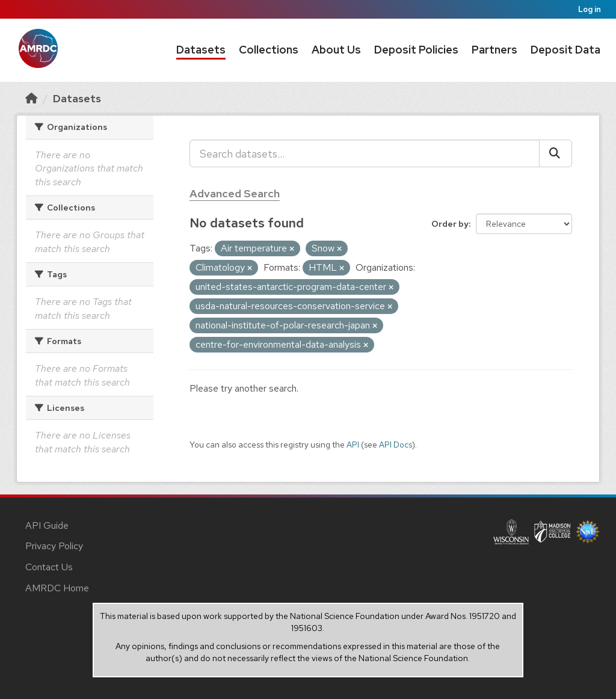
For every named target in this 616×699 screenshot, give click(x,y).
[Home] (31, 98)
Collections (269, 50)
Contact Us (49, 567)
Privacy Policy (54, 546)
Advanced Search (235, 193)
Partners (494, 50)
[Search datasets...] (365, 153)
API (353, 445)
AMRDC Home (57, 588)
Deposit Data (565, 50)
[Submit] (556, 153)
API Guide (47, 525)
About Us (336, 50)
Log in (590, 9)
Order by (450, 224)
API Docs (396, 445)
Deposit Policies (416, 50)
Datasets (201, 50)
